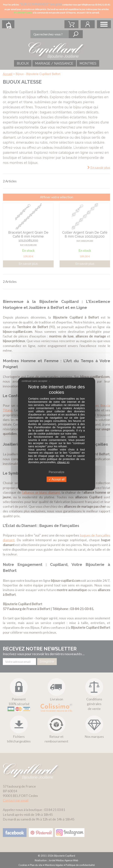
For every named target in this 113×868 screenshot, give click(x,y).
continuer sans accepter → (36, 381)
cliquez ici (63, 462)
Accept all (57, 479)
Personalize (57, 472)
